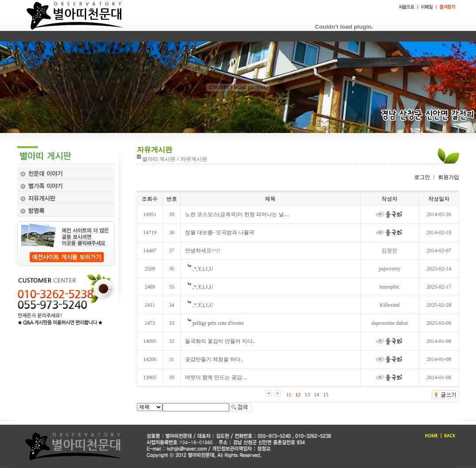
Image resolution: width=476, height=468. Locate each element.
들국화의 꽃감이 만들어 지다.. (220, 341)
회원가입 (448, 177)
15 (326, 395)
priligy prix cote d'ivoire (218, 323)
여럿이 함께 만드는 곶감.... (216, 377)
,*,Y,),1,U (203, 269)
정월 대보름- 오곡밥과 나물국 (220, 232)
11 (289, 395)
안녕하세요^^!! (202, 251)
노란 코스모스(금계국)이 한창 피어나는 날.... (237, 214)
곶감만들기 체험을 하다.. (214, 359)
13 (307, 395)
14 (317, 395)
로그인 (422, 177)
